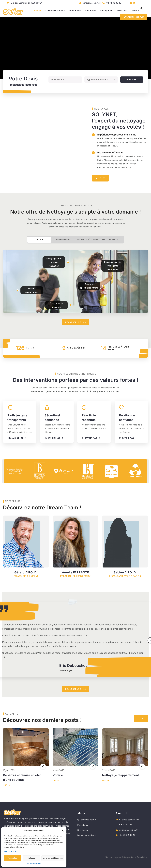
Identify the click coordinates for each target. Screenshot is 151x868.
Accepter (13, 858)
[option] (16, 471)
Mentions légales (113, 857)
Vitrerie (58, 775)
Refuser (31, 858)
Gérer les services (10, 851)
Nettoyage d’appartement (121, 775)
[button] (63, 831)
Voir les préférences (53, 858)
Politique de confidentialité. (135, 857)
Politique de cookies (34, 863)
